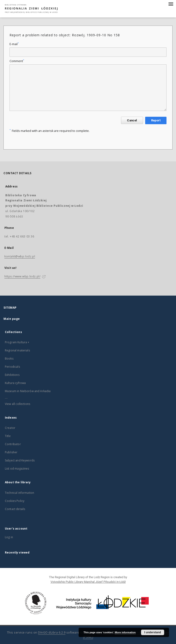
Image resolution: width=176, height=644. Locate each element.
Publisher (11, 452)
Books (9, 359)
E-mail (14, 44)
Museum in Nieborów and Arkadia (28, 391)
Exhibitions (12, 375)
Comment (17, 61)
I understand (153, 632)
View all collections (18, 404)
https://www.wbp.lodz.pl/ (22, 276)
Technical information (19, 493)
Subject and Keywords (20, 460)
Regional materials (17, 350)
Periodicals (12, 367)
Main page (12, 319)
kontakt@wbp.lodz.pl (20, 256)
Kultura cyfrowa (15, 383)
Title (8, 436)
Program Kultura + (17, 342)
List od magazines (17, 469)
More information (125, 632)
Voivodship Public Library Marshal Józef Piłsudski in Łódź (88, 582)
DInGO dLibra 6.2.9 (52, 632)
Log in (9, 537)
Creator (10, 428)
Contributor (13, 444)
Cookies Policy (15, 501)
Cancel (132, 120)
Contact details (15, 509)
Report (156, 120)
